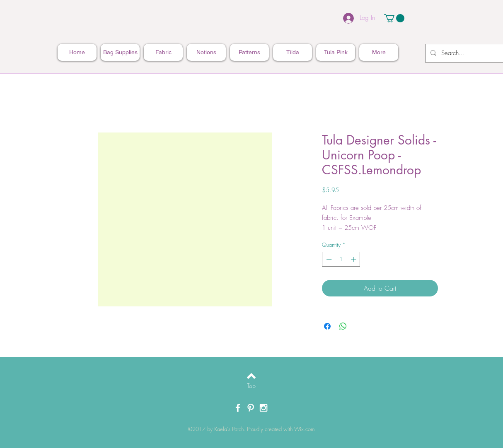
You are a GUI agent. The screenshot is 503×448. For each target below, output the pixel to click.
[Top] (251, 386)
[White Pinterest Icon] (251, 408)
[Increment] (354, 259)
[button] (394, 18)
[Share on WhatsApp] (343, 326)
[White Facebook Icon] (238, 408)
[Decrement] (328, 259)
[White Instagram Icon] (264, 408)
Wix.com (304, 429)
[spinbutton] (341, 259)
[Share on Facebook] (327, 326)
